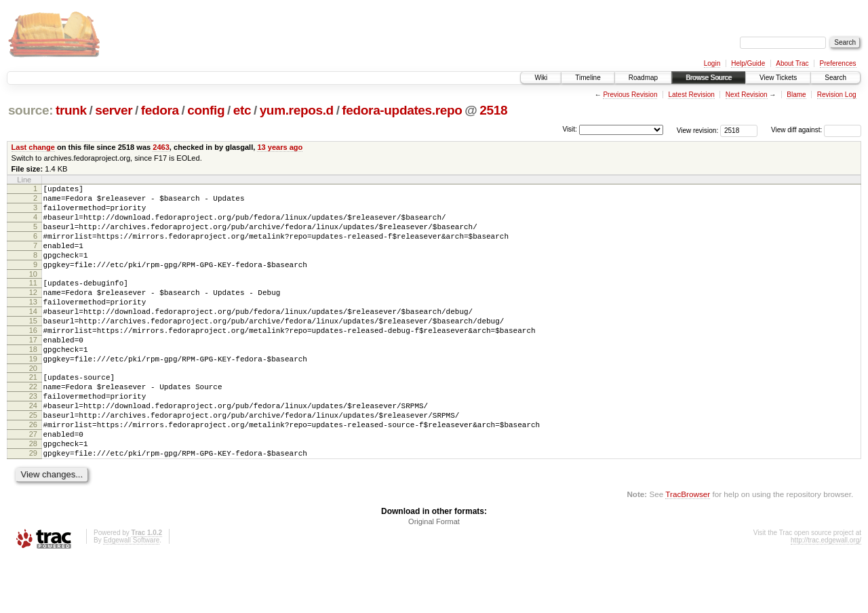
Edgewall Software (131, 595)
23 (33, 437)
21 (33, 414)
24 (33, 448)
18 (33, 382)
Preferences (838, 63)
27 (33, 483)
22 (33, 425)
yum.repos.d (297, 110)
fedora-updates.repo (402, 110)
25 (33, 460)
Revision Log (837, 95)
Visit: (570, 129)
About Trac (792, 63)
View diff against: (816, 130)
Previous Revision (630, 95)
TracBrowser (688, 549)
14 (33, 336)
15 (33, 347)
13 (33, 324)
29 (33, 506)
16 (33, 359)
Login (712, 63)
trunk (71, 110)
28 (33, 494)
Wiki (541, 78)
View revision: (698, 130)
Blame (796, 95)
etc (242, 110)
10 (33, 292)
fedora (160, 110)
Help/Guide (748, 63)
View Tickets (778, 78)
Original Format (434, 576)
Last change (33, 147)
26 (33, 471)
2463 (161, 147)
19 (33, 393)
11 (33, 301)
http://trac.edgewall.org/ (826, 595)
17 (33, 370)
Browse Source (709, 78)
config (206, 110)
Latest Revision (691, 95)
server (114, 110)
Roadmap (643, 78)
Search (835, 78)
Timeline (588, 78)
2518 (493, 110)
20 (33, 405)
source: (31, 110)
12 (33, 313)
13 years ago (280, 147)
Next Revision (747, 95)
